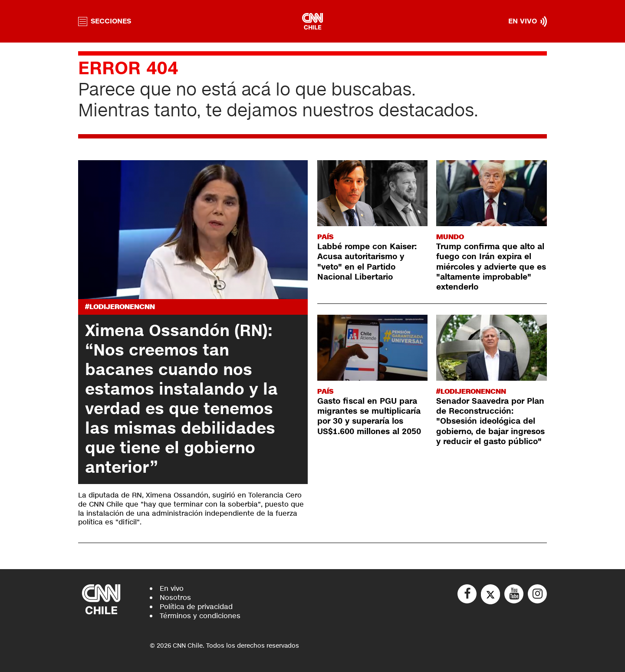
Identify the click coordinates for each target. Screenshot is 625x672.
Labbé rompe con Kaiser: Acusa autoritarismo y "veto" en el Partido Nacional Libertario (367, 262)
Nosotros (175, 598)
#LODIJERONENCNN (120, 307)
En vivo (172, 588)
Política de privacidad (196, 607)
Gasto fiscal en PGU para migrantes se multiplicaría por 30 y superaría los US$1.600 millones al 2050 (369, 416)
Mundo (450, 237)
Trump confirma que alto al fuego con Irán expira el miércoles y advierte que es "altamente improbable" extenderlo (491, 267)
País (325, 237)
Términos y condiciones (200, 616)
